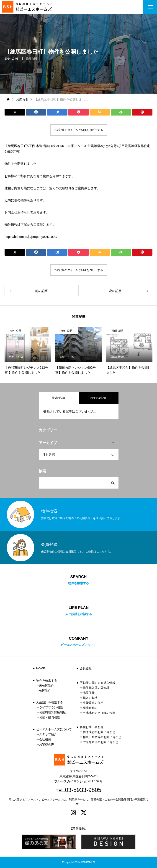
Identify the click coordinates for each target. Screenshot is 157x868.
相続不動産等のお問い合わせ (102, 737)
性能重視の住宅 (93, 703)
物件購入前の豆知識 (96, 688)
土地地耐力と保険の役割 (99, 713)
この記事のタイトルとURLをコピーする (78, 130)
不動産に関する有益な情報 (98, 683)
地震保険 (89, 693)
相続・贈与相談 (50, 717)
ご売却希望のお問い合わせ (100, 742)
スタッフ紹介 (48, 734)
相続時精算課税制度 (53, 712)
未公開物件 (47, 685)
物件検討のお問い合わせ (99, 732)
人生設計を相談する (50, 702)
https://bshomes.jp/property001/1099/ (31, 237)
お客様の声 (47, 744)
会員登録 (86, 668)
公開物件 (45, 690)
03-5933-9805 (83, 790)
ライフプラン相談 (51, 707)
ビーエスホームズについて (54, 729)
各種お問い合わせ (92, 727)
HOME (41, 668)
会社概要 (45, 739)
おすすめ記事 (98, 398)
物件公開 (31, 61)
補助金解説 (90, 708)
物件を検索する (47, 680)
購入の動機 (90, 698)
